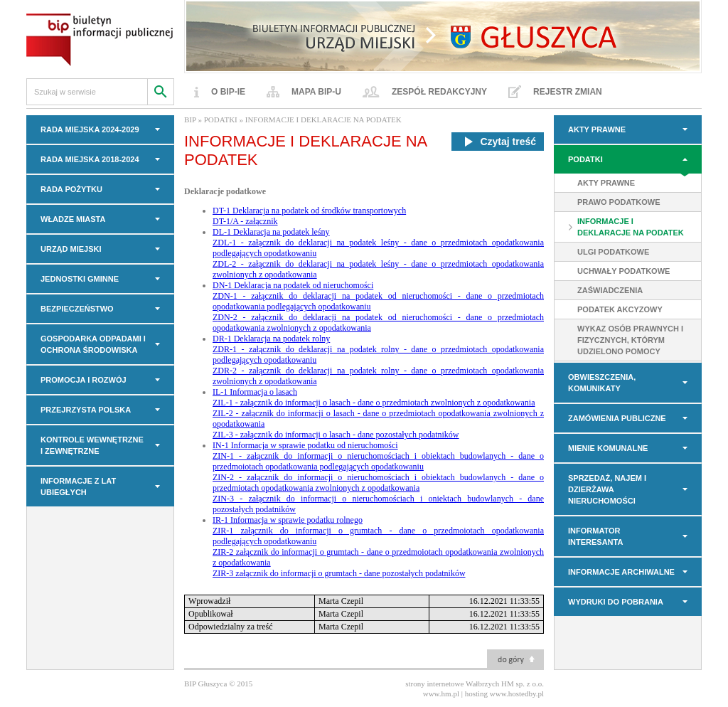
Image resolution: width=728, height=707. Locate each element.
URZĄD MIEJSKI (71, 249)
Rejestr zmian (568, 92)
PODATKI (585, 159)
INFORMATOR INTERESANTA (595, 536)
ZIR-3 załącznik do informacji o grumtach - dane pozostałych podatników (339, 573)
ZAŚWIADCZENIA (610, 290)
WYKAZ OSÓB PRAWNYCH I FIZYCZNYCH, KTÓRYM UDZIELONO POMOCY (630, 340)
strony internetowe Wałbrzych (452, 684)
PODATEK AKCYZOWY (620, 309)
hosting (476, 693)
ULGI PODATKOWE (613, 252)
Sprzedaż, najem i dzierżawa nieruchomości (607, 489)
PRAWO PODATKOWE (619, 202)
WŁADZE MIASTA (73, 219)
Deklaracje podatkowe (225, 191)
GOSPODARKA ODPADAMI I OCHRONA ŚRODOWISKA (93, 344)
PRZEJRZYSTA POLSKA (86, 410)
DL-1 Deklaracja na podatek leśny (271, 232)
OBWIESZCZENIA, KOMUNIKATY (602, 383)
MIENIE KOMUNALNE (608, 448)
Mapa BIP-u (316, 92)
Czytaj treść (498, 142)
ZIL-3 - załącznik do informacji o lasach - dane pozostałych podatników (336, 435)
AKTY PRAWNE (597, 129)
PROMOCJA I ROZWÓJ (84, 380)
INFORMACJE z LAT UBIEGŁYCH (78, 487)
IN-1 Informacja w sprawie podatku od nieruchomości (305, 445)
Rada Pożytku (71, 189)
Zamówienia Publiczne (617, 418)
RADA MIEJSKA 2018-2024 (90, 159)
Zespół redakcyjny (439, 92)
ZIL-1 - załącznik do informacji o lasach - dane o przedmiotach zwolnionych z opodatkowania (374, 403)
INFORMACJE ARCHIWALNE (621, 572)
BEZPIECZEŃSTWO (77, 309)
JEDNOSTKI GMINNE (80, 279)
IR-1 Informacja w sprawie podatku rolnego (288, 520)
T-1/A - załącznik (248, 221)
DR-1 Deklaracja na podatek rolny (271, 339)
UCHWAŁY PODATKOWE (623, 271)
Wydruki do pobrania (616, 602)
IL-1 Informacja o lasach (255, 392)
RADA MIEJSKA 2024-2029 (90, 129)
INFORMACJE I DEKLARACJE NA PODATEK (631, 227)
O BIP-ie (228, 92)
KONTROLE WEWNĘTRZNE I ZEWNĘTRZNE (92, 445)
